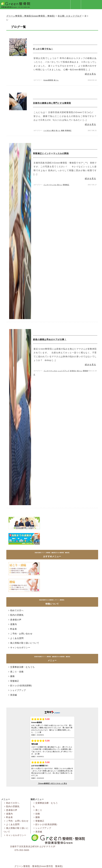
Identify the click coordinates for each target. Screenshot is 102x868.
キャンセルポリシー (19, 648)
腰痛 (63, 130)
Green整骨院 (48, 80)
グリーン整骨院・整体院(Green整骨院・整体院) (39, 866)
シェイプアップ (63, 371)
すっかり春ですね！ (43, 49)
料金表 (12, 629)
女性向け (73, 371)
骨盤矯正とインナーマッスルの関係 (51, 153)
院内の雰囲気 (16, 615)
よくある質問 (16, 638)
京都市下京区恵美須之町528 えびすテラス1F (33, 847)
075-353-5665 (22, 850)
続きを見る (90, 74)
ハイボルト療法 (49, 130)
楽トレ (56, 80)
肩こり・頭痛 (16, 672)
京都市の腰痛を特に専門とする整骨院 (52, 103)
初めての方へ (16, 610)
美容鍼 (12, 695)
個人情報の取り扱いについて (23, 643)
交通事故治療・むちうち (21, 667)
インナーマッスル (50, 185)
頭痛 (36, 814)
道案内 (12, 624)
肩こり (37, 810)
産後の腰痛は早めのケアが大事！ (50, 339)
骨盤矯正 (68, 130)
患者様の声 (14, 620)
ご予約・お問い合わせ (20, 634)
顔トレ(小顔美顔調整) (20, 686)
